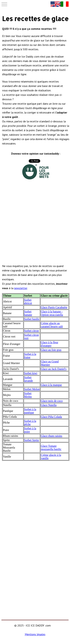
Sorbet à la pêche (30, 423)
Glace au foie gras (51, 350)
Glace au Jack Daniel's (54, 369)
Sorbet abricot (28, 301)
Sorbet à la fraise (30, 356)
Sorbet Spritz (32, 440)
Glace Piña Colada (51, 417)
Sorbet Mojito (28, 395)
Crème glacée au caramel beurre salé (52, 325)
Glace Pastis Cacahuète (54, 307)
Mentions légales (35, 634)
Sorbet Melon (32, 389)
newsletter (21, 288)
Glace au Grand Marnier (50, 363)
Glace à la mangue (51, 385)
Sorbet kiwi (31, 373)
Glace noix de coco (52, 401)
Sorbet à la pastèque (30, 411)
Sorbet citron (31, 331)
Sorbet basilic (32, 319)
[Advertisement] (35, 225)
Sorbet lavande (29, 379)
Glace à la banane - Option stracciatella (52, 313)
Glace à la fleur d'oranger (49, 344)
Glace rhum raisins (51, 436)
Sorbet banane (28, 313)
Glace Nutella (49, 405)
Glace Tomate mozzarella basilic (51, 448)
